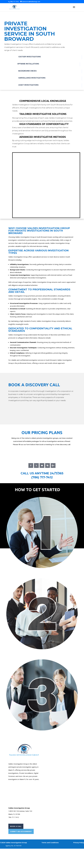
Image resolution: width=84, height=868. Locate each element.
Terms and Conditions (50, 843)
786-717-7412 (14, 817)
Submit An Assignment (21, 831)
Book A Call (16, 826)
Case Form (48, 739)
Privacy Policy (79, 843)
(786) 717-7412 (42, 477)
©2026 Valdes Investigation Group (13, 843)
